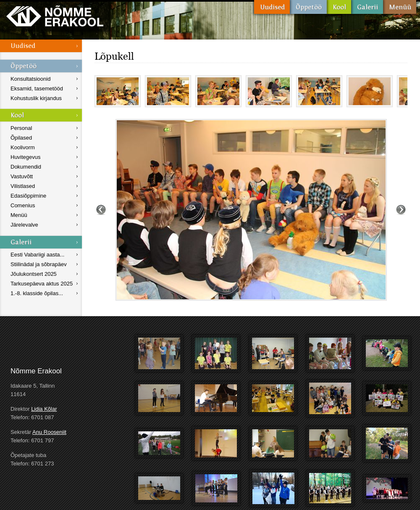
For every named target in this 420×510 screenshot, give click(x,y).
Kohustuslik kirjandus (36, 98)
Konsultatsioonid (30, 79)
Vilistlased (23, 186)
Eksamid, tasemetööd (37, 89)
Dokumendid (26, 167)
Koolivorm (23, 147)
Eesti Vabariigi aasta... (37, 255)
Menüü (400, 7)
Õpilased (21, 138)
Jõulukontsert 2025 (34, 274)
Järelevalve (24, 225)
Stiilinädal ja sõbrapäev (39, 264)
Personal (21, 128)
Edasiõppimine (28, 196)
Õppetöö (308, 7)
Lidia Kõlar (44, 409)
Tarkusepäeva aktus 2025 (42, 284)
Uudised (272, 7)
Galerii (367, 7)
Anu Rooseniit (49, 432)
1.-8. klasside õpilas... (37, 293)
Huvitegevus (26, 157)
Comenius (23, 205)
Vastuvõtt (22, 176)
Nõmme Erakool (55, 16)
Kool (339, 7)
